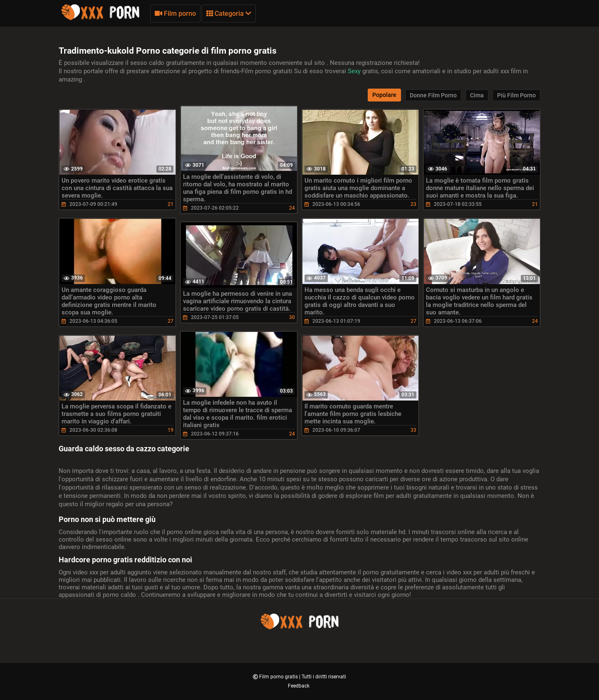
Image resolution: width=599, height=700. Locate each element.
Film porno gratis (279, 677)
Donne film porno (433, 95)
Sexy (355, 71)
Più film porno (516, 95)
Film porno (175, 14)
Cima (477, 95)
